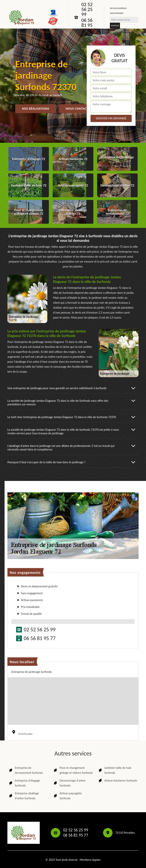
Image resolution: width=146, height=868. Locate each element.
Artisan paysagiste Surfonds (67, 796)
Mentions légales (90, 860)
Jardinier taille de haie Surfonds (115, 770)
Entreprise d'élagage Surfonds (24, 783)
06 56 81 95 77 (87, 25)
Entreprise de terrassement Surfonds (26, 770)
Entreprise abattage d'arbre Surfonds (24, 796)
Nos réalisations (36, 109)
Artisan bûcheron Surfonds (118, 781)
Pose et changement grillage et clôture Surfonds (73, 770)
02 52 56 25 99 (87, 9)
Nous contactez (79, 109)
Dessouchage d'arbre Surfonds (69, 783)
